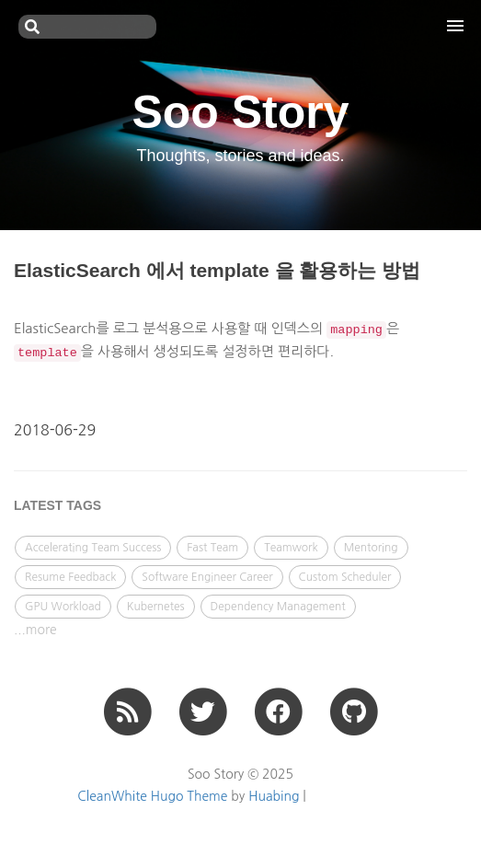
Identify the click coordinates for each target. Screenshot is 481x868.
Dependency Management (278, 607)
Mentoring (371, 548)
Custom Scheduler (345, 577)
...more (35, 630)
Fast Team (212, 548)
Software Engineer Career (207, 577)
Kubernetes (156, 607)
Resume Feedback (70, 577)
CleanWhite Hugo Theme (152, 796)
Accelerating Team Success (93, 548)
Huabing (274, 796)
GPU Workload (63, 607)
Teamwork (291, 548)
